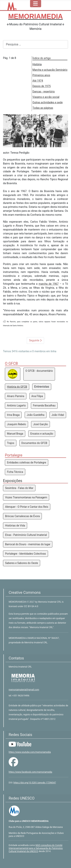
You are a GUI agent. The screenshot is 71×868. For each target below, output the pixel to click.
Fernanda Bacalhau (44, 405)
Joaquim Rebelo (16, 424)
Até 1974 (38, 81)
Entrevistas (42, 387)
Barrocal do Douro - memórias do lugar (28, 544)
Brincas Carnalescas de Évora (22, 516)
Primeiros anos (41, 75)
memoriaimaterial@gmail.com (24, 690)
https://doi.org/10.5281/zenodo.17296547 (35, 783)
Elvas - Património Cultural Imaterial (26, 535)
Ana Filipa (37, 396)
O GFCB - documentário (39, 371)
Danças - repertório (44, 92)
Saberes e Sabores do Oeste (22, 563)
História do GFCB (17, 387)
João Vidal (58, 415)
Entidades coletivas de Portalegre (27, 463)
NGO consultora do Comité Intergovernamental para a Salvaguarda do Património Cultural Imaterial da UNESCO (36, 848)
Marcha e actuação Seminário (50, 70)
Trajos (11, 443)
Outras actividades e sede (47, 102)
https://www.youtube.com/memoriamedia (30, 752)
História (37, 64)
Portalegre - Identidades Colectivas (26, 554)
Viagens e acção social (46, 97)
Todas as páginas (43, 108)
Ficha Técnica (15, 472)
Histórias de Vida (15, 526)
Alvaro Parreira (16, 396)
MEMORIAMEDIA (18, 602)
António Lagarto (16, 405)
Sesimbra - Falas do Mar (19, 488)
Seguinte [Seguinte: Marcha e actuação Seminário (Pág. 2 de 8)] (35, 340)
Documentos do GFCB (34, 443)
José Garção (41, 424)
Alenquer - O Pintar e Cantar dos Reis (27, 507)
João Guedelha (36, 415)
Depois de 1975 (42, 86)
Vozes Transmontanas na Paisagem (26, 497)
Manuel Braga (15, 434)
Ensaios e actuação (42, 434)
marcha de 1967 (49, 284)
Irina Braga (13, 415)
